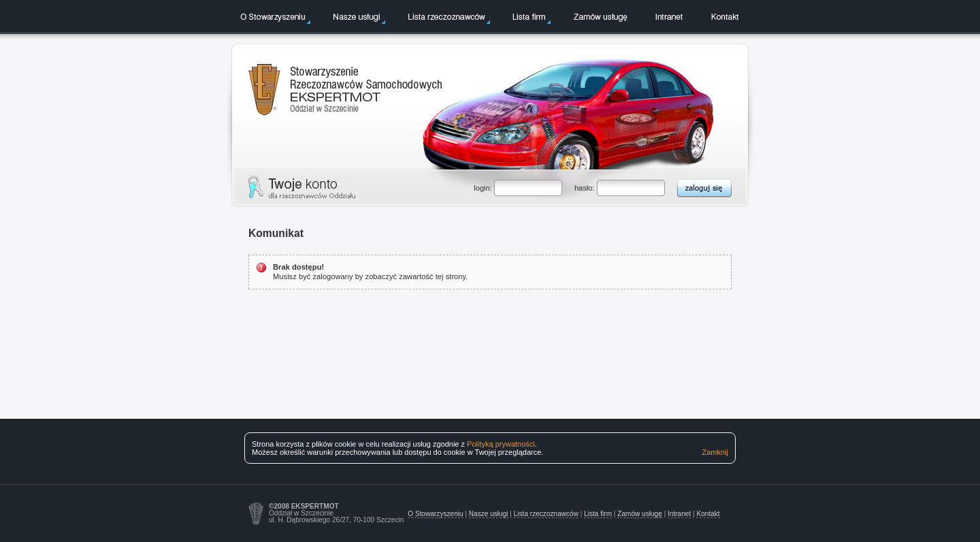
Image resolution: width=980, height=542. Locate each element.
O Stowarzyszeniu (273, 17)
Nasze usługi (357, 17)
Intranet (669, 17)
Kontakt (725, 17)
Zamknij (715, 452)
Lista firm (529, 17)
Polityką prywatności (501, 444)
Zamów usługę (600, 17)
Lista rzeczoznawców (446, 17)
